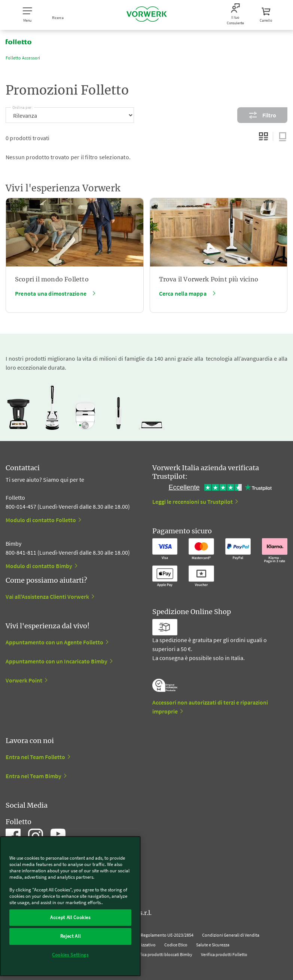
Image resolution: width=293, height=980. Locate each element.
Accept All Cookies (70, 917)
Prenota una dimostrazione (51, 293)
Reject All (71, 936)
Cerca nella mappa (183, 293)
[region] (70, 906)
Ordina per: (22, 106)
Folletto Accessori (23, 58)
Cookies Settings (70, 955)
